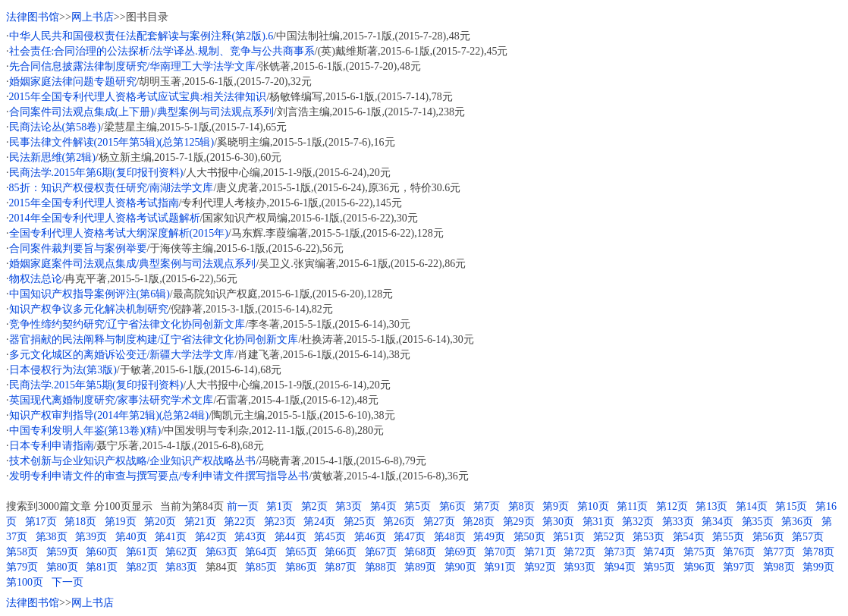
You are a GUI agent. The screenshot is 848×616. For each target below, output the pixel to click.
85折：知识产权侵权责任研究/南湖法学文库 (111, 188)
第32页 (638, 522)
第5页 (418, 506)
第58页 (22, 552)
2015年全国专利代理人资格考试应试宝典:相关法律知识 (138, 97)
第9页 (556, 506)
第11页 (632, 506)
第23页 (280, 522)
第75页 (699, 552)
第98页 (779, 567)
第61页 (142, 552)
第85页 (261, 567)
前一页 (243, 506)
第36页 (797, 522)
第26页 (399, 522)
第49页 (489, 537)
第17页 (41, 522)
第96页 (699, 567)
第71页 (540, 552)
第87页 (341, 567)
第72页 (579, 552)
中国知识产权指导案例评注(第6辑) (90, 294)
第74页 (659, 552)
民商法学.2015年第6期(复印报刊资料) (96, 173)
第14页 (752, 506)
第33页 (678, 522)
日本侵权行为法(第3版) (63, 370)
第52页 (609, 537)
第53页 (649, 537)
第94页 (620, 567)
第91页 (500, 567)
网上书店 (93, 17)
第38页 (52, 537)
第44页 (291, 537)
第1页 (280, 506)
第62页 (181, 552)
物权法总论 (36, 279)
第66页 (341, 552)
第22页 (240, 522)
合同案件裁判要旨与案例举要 (78, 248)
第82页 (142, 567)
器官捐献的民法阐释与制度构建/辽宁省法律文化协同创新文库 (154, 339)
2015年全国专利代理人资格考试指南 (94, 203)
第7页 (487, 506)
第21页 (200, 522)
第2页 (314, 506)
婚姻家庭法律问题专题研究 (73, 82)
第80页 (62, 567)
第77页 (779, 552)
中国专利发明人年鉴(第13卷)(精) (85, 431)
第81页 (102, 567)
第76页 (739, 552)
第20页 (160, 522)
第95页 (659, 567)
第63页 (221, 552)
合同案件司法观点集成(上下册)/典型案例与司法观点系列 (141, 112)
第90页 (460, 567)
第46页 (370, 537)
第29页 (519, 522)
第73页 (620, 552)
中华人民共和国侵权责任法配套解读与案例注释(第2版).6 (141, 36)
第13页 (711, 506)
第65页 (301, 552)
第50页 (529, 537)
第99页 (818, 567)
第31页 (598, 522)
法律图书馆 (33, 17)
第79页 (22, 567)
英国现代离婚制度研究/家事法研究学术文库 (111, 400)
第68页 (420, 552)
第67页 (381, 552)
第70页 (500, 552)
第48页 (450, 537)
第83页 (181, 567)
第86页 (301, 567)
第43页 (250, 537)
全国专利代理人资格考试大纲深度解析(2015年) (119, 233)
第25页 (360, 522)
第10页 (593, 506)
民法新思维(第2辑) (52, 157)
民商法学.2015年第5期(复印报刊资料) (96, 385)
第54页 (689, 537)
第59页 (62, 552)
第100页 (25, 582)
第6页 (452, 506)
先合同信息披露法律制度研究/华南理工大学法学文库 (133, 66)
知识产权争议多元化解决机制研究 (89, 309)
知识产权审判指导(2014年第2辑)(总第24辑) (109, 415)
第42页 (211, 537)
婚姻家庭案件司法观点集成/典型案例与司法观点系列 (133, 264)
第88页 (381, 567)
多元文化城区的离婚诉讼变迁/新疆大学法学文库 (122, 355)
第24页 (319, 522)
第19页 (121, 522)
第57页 (808, 537)
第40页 (131, 537)
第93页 (579, 567)
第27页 (439, 522)
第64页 (261, 552)
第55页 (728, 537)
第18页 (80, 522)
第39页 (91, 537)
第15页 (791, 506)
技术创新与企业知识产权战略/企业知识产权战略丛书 (133, 461)
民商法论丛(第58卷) (55, 127)
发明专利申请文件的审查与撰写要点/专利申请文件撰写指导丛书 (159, 476)
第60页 (102, 552)
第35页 (758, 522)
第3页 (349, 506)
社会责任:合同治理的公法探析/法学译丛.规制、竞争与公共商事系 (162, 51)
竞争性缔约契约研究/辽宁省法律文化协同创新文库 (127, 324)
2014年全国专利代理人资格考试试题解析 (105, 218)
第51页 (569, 537)
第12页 (672, 506)
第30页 (558, 522)
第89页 (420, 567)
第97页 (739, 567)
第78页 (818, 552)
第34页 (718, 522)
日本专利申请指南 (52, 446)
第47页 (410, 537)
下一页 (68, 582)
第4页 (383, 506)
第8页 (521, 506)
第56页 (768, 537)
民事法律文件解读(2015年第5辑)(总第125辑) (112, 142)
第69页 (460, 552)
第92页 (540, 567)
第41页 (171, 537)
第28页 (479, 522)
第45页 (330, 537)
